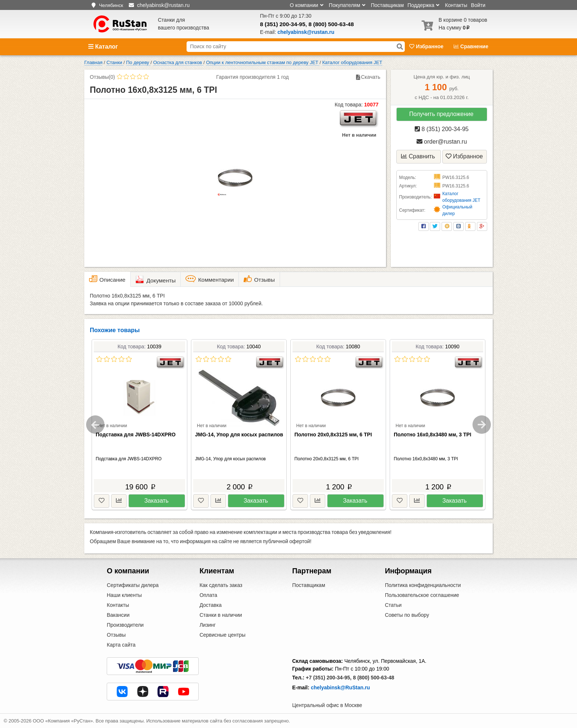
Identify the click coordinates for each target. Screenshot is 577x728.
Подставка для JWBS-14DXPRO (136, 435)
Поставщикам (387, 5)
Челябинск (111, 5)
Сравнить (418, 156)
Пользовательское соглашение (422, 595)
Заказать (156, 501)
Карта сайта (121, 645)
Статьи (393, 605)
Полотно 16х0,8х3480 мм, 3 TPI (433, 435)
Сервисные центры (222, 635)
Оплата (208, 595)
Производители (125, 625)
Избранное (427, 46)
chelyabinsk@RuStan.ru (341, 687)
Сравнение (471, 46)
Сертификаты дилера (133, 585)
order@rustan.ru (442, 142)
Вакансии (118, 615)
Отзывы (116, 635)
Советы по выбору (407, 615)
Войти (478, 5)
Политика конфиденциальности (423, 585)
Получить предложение (441, 114)
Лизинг (208, 625)
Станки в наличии (221, 615)
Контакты (456, 5)
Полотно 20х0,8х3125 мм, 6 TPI (333, 435)
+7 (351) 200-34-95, (329, 678)
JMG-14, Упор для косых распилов (239, 435)
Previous (95, 425)
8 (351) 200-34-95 (283, 24)
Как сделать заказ (221, 585)
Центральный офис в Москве (327, 705)
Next (482, 425)
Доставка (210, 605)
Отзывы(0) (102, 77)
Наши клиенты (124, 595)
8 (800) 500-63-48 (331, 24)
